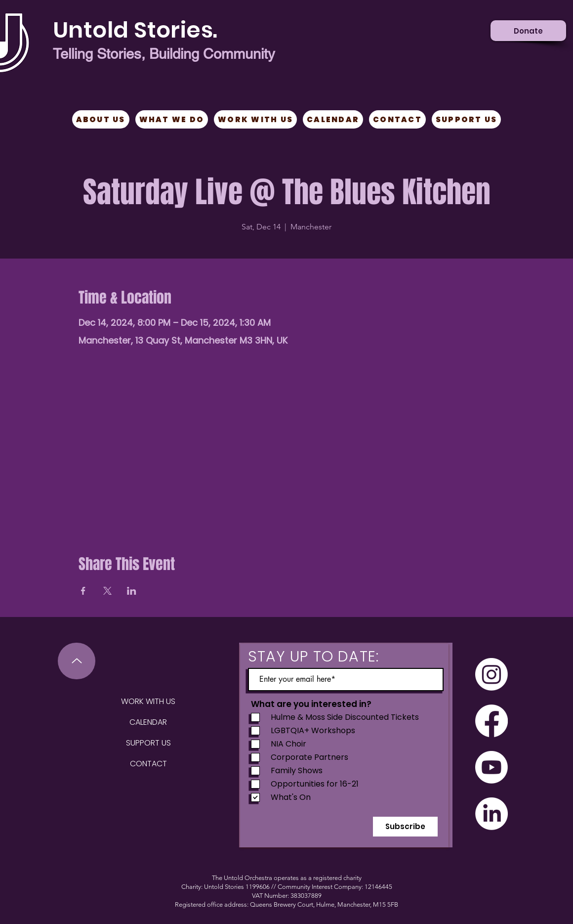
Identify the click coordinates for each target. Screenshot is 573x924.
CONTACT (148, 764)
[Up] (77, 661)
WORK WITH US (148, 701)
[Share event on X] (107, 591)
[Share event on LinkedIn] (132, 591)
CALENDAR (148, 722)
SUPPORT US (148, 743)
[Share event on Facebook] (83, 591)
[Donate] (528, 31)
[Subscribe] (405, 827)
